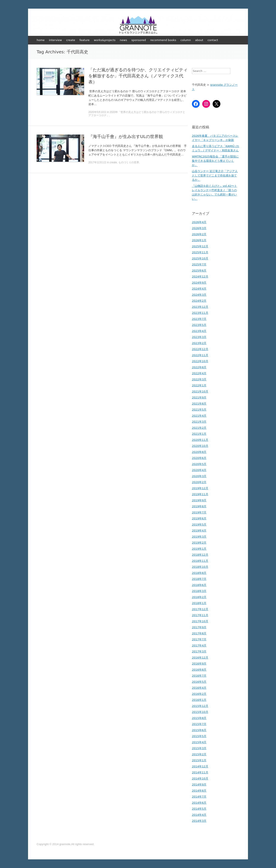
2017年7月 (199, 639)
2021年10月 (200, 391)
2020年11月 (200, 440)
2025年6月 (199, 271)
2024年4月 (199, 289)
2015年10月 (200, 712)
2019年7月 (199, 512)
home (41, 40)
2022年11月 (200, 355)
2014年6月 (199, 803)
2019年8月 (199, 506)
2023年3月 (199, 337)
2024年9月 (199, 283)
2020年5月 (199, 464)
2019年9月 (199, 500)
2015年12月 (200, 706)
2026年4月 (199, 222)
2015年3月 (199, 748)
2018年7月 (199, 579)
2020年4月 (199, 470)
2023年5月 (199, 325)
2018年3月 (199, 591)
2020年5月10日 (97, 112)
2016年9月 (199, 664)
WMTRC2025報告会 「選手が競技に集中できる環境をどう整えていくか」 (215, 161)
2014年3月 (199, 821)
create (71, 40)
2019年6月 (199, 518)
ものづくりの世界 (129, 162)
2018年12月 (200, 555)
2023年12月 (200, 307)
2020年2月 (199, 482)
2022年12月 (200, 349)
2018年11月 (200, 561)
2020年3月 (199, 476)
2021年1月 (199, 434)
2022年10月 (200, 361)
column (186, 40)
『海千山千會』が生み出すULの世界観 (126, 136)
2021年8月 (199, 404)
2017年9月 (199, 627)
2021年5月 (199, 410)
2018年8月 (199, 573)
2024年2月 (199, 301)
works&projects (105, 40)
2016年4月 (199, 688)
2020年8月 (199, 452)
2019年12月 (200, 488)
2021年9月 (199, 398)
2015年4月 (199, 742)
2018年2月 (199, 597)
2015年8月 (199, 718)
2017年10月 (200, 621)
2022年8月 (199, 367)
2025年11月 (200, 252)
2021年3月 (199, 422)
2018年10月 (200, 567)
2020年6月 (199, 458)
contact (213, 40)
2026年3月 (199, 228)
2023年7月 (199, 319)
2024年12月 (200, 277)
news (124, 40)
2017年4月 (199, 645)
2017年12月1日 (97, 162)
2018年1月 (199, 603)
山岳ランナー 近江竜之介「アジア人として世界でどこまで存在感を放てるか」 (215, 175)
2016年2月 (199, 694)
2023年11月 (200, 313)
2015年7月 (199, 724)
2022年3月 (199, 379)
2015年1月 (199, 760)
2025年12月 (200, 246)
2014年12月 (200, 766)
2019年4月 (199, 531)
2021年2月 (199, 428)
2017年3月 (199, 651)
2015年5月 (199, 736)
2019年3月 (199, 537)
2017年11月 (200, 615)
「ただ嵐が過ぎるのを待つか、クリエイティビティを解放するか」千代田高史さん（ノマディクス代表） (138, 76)
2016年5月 (199, 682)
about (199, 40)
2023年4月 (199, 331)
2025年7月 (199, 264)
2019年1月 (199, 549)
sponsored (139, 40)
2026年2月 (199, 234)
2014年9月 (199, 785)
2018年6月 (199, 585)
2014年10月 (200, 778)
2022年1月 (199, 385)
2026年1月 (199, 240)
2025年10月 (200, 258)
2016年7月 (199, 676)
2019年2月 (199, 543)
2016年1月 (199, 700)
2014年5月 (199, 809)
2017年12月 (200, 609)
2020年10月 (200, 446)
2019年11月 (200, 494)
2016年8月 (199, 670)
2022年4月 (199, 373)
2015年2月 (199, 754)
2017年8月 (199, 633)
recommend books (163, 40)
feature (84, 40)
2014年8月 (199, 791)
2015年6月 (199, 730)
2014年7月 (199, 797)
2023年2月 (199, 343)
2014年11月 (200, 772)
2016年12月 (200, 658)
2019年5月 (199, 524)
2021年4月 (199, 416)
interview (55, 40)
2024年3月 (199, 295)
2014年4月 (199, 815)
